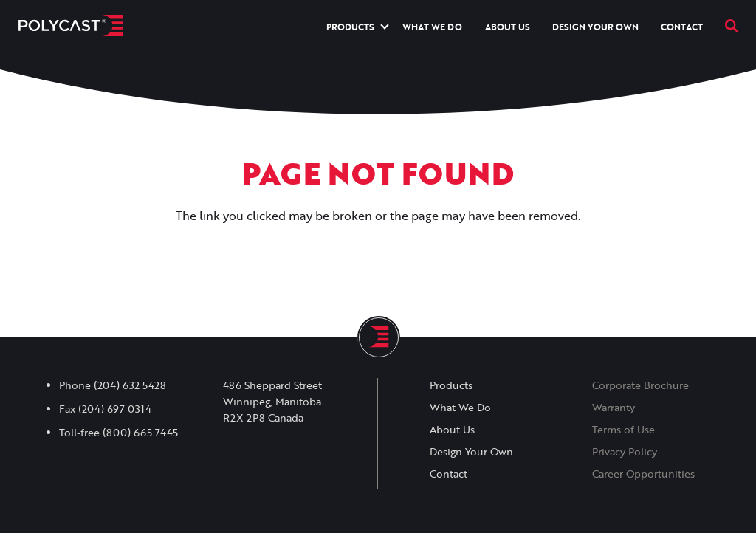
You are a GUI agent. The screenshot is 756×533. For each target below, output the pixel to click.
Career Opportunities (643, 474)
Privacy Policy (625, 452)
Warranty (614, 408)
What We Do (432, 27)
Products (350, 27)
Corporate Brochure (640, 385)
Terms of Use (623, 430)
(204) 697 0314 (115, 409)
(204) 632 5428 (130, 385)
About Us (508, 27)
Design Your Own (595, 27)
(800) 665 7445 (140, 433)
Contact (682, 27)
